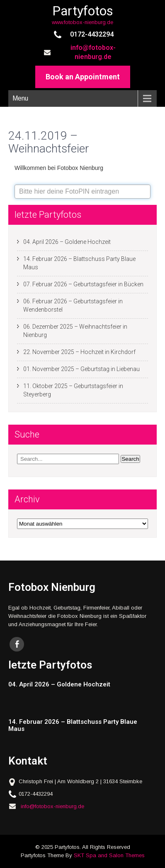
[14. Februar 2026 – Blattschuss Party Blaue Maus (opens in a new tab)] (79, 725)
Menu (20, 98)
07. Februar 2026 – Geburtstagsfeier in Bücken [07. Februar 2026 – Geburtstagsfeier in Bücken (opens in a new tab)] (83, 284)
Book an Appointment (83, 77)
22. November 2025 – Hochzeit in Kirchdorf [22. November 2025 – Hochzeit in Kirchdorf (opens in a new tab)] (79, 352)
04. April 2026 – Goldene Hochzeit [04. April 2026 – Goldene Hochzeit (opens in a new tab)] (67, 242)
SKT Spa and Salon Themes (109, 855)
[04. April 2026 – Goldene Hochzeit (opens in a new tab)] (79, 685)
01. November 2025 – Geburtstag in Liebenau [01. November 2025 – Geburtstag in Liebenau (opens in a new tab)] (81, 369)
